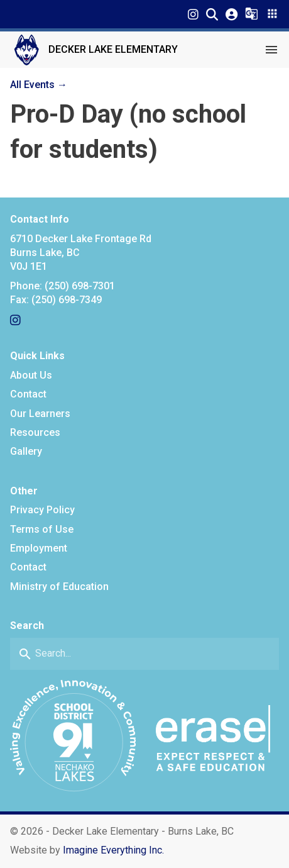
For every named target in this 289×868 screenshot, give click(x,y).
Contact (28, 394)
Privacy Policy (42, 510)
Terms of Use (42, 529)
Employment (39, 548)
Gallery (26, 451)
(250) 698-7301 (80, 286)
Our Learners (40, 414)
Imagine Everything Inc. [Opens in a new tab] (113, 850)
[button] (212, 14)
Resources (35, 432)
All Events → (39, 85)
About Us (31, 375)
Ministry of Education (59, 587)
